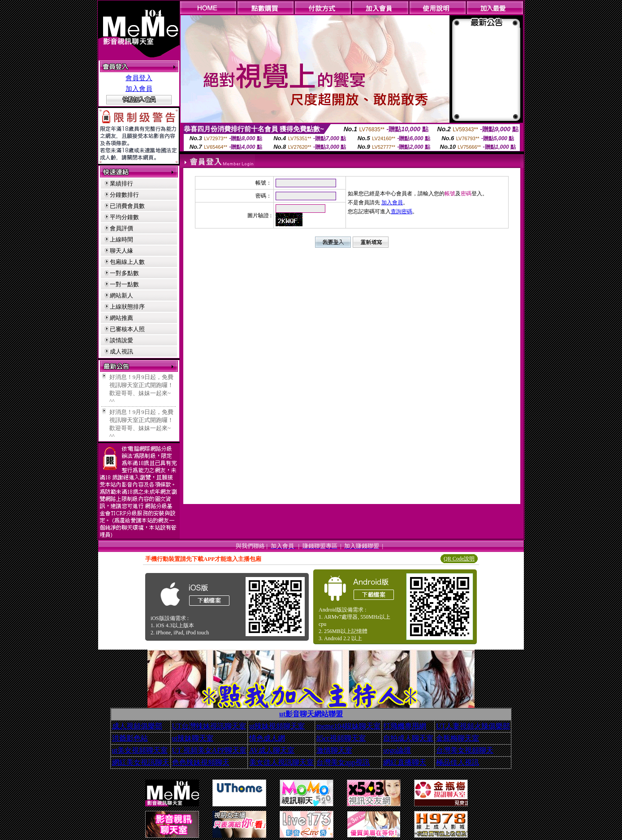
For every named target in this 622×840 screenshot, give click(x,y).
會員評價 (121, 228)
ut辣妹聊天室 (193, 738)
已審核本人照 (127, 329)
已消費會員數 (127, 206)
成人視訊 (121, 351)
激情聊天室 (334, 750)
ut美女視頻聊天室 (140, 750)
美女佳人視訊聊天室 (281, 762)
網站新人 (121, 295)
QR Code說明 (459, 559)
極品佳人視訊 (458, 762)
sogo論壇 (397, 750)
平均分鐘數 (124, 217)
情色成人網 (267, 738)
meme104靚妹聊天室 (348, 726)
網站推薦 (121, 318)
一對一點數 (124, 284)
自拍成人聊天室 (408, 738)
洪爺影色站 (130, 738)
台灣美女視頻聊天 (465, 750)
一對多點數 (124, 273)
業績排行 (121, 183)
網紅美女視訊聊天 (141, 762)
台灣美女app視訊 (343, 762)
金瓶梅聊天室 (458, 738)
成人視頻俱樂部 (137, 726)
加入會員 (139, 89)
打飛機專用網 (405, 726)
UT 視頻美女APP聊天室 (209, 750)
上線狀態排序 (127, 307)
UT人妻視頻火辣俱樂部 (473, 726)
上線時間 (121, 239)
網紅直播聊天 (405, 762)
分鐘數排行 (124, 195)
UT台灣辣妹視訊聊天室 (209, 726)
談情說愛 (121, 340)
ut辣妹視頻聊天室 (277, 726)
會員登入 (139, 78)
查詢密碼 (402, 211)
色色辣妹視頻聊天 (201, 762)
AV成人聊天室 (272, 750)
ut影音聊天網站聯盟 (311, 714)
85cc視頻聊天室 (341, 738)
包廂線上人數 (127, 262)
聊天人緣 (121, 251)
